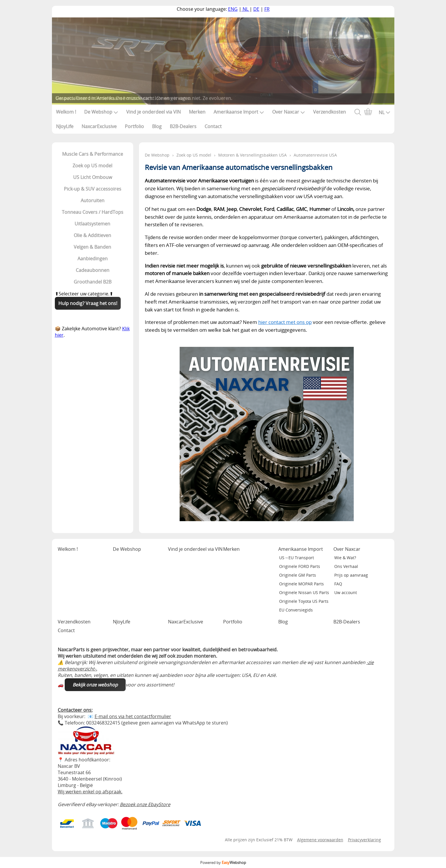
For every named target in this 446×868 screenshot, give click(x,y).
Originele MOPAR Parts (301, 584)
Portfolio (134, 126)
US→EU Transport (297, 558)
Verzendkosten (329, 112)
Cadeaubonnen (93, 270)
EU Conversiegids (296, 610)
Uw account (346, 592)
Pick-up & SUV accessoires (93, 189)
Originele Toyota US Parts (304, 601)
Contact (213, 126)
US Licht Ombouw (93, 177)
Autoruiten (93, 200)
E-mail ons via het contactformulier (133, 716)
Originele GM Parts (298, 575)
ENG (233, 9)
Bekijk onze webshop (95, 685)
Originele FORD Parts (300, 566)
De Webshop (101, 112)
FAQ (338, 584)
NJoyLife (65, 126)
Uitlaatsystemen (92, 224)
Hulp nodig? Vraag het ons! (88, 303)
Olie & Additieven (92, 235)
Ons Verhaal (346, 566)
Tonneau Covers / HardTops (93, 212)
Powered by (223, 862)
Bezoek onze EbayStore (145, 804)
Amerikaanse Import (239, 112)
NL (245, 9)
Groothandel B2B (93, 282)
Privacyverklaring (364, 840)
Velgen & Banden (92, 247)
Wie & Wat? (345, 558)
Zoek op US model (92, 166)
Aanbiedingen (93, 259)
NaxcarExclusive (99, 126)
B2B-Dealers (183, 126)
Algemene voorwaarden (320, 840)
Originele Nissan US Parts (304, 592)
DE (256, 9)
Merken (197, 112)
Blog (157, 126)
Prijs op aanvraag (351, 575)
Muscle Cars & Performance (93, 154)
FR (267, 9)
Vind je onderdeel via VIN (154, 112)
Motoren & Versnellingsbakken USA (252, 155)
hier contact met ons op (285, 322)
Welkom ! (66, 112)
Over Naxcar (289, 112)
